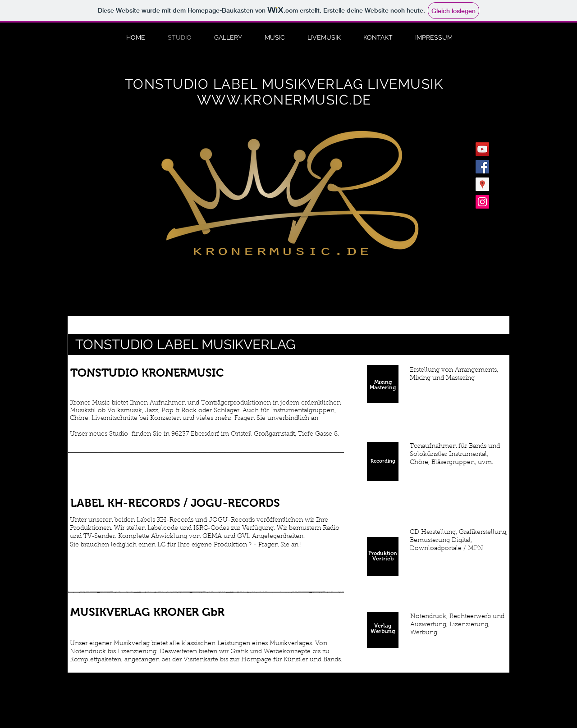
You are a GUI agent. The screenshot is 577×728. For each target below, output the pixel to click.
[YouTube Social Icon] (482, 149)
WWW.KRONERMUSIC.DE (284, 100)
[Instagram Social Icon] (482, 202)
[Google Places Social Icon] (482, 184)
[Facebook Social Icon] (482, 167)
